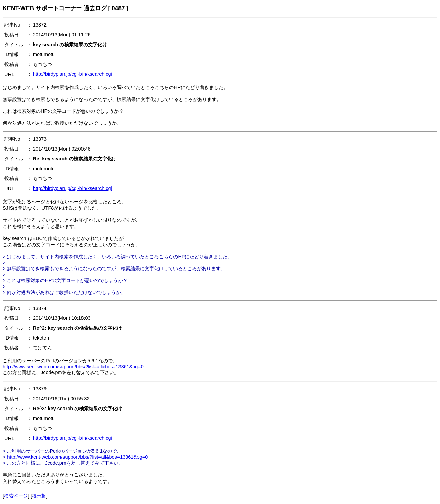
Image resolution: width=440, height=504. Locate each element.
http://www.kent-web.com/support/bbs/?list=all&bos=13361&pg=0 (73, 367)
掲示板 (39, 496)
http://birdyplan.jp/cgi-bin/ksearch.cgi (72, 74)
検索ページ (16, 496)
